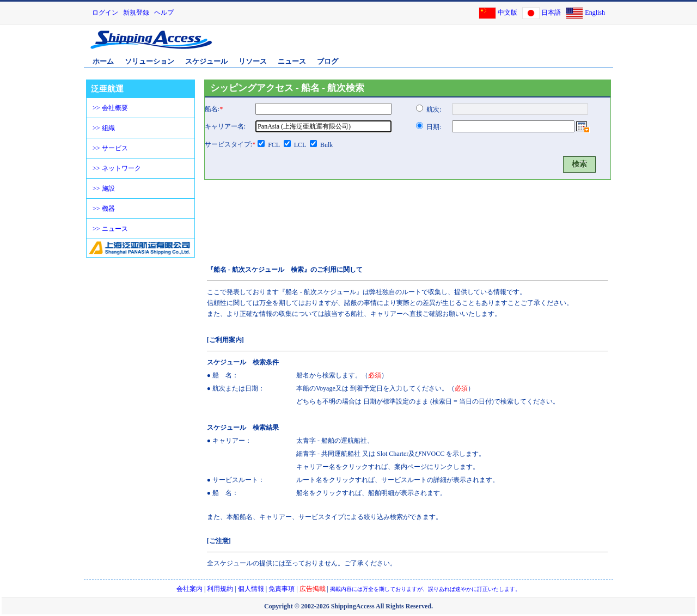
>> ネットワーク (117, 168)
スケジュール (206, 61)
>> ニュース (110, 229)
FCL (274, 145)
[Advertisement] (484, 45)
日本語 (551, 13)
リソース (253, 61)
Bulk (326, 145)
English (595, 13)
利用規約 (220, 589)
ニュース (292, 61)
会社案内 (189, 589)
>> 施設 (104, 188)
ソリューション (149, 61)
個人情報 (251, 589)
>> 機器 (104, 209)
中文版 (508, 13)
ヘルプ (164, 13)
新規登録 (136, 13)
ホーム (103, 61)
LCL (300, 145)
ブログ (328, 61)
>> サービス (110, 148)
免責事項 (282, 589)
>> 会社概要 (110, 108)
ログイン (105, 13)
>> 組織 (104, 128)
